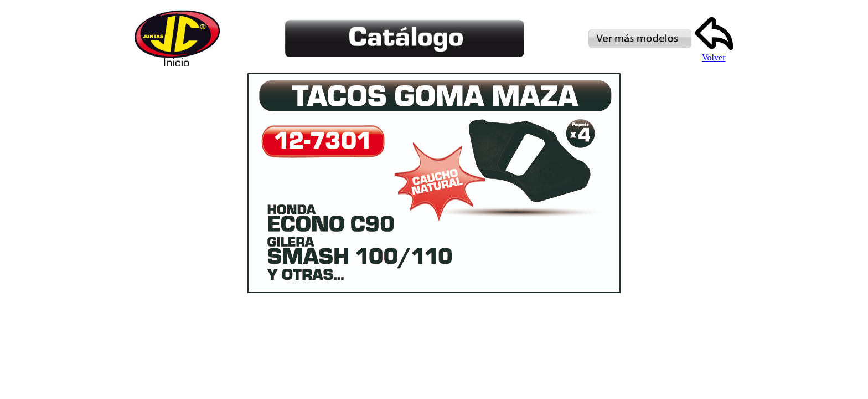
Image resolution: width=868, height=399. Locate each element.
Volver (714, 53)
